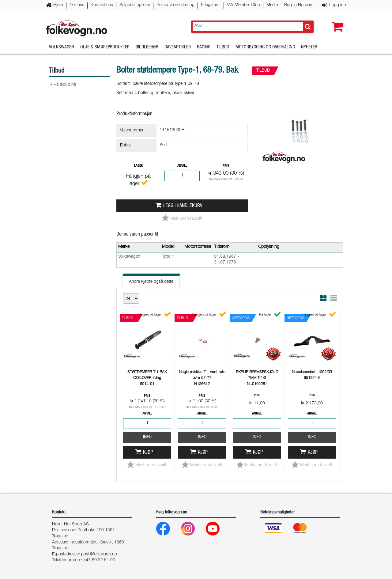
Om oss (77, 5)
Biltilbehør (147, 47)
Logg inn (338, 5)
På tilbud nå (65, 85)
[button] (336, 21)
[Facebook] (168, 530)
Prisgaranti (211, 5)
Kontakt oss (102, 5)
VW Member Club (243, 5)
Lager (138, 166)
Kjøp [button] (148, 453)
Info (147, 437)
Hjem (58, 5)
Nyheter (309, 47)
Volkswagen (62, 47)
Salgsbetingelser (135, 5)
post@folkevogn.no (99, 554)
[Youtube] (218, 530)
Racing (204, 47)
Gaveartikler (178, 47)
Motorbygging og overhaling (265, 47)
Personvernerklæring (175, 5)
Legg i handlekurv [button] (183, 206)
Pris (226, 166)
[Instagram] (193, 530)
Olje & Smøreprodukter (105, 47)
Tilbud (223, 47)
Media (272, 5)
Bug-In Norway (298, 5)
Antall (182, 166)
